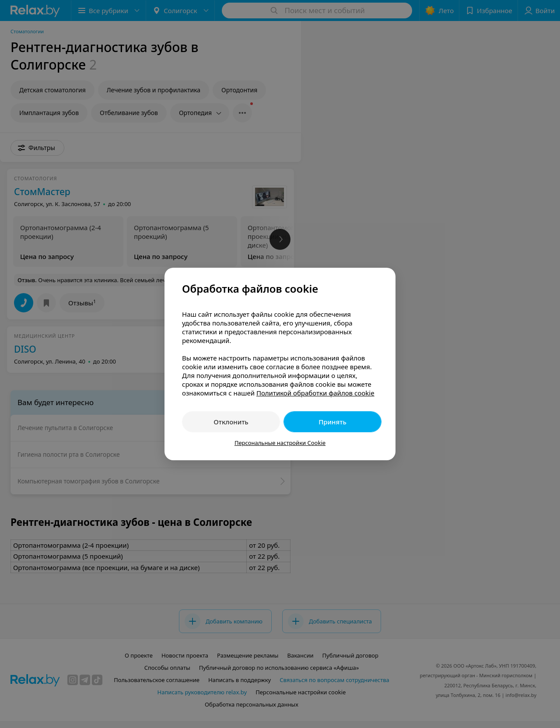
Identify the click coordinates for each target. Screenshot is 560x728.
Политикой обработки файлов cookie (315, 393)
